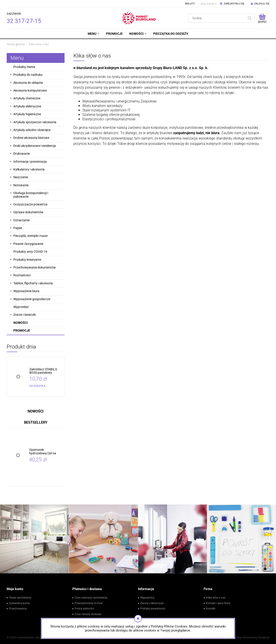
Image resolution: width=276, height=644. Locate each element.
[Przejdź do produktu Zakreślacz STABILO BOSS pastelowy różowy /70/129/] (46, 371)
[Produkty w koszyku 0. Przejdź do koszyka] (262, 18)
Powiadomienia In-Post (89, 603)
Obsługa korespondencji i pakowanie (31, 195)
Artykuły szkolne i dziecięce (32, 130)
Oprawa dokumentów (28, 212)
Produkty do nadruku (28, 75)
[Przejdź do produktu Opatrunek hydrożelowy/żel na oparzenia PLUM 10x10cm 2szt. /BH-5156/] (46, 452)
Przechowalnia (18, 609)
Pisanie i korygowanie (28, 244)
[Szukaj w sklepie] (217, 18)
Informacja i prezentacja (30, 162)
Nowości (20, 323)
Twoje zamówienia (20, 598)
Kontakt (211, 609)
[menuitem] (93, 34)
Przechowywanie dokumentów (35, 267)
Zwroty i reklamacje (152, 603)
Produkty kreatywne (27, 260)
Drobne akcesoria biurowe (31, 138)
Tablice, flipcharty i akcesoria (33, 283)
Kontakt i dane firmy (218, 603)
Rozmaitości (22, 275)
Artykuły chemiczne (27, 98)
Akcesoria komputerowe (30, 90)
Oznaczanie (21, 220)
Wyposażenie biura (26, 291)
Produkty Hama (24, 67)
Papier (18, 228)
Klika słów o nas (216, 598)
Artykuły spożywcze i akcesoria (35, 122)
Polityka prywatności (153, 609)
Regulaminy (147, 598)
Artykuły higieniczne (27, 114)
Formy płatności (84, 609)
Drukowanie (22, 154)
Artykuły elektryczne (27, 106)
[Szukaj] (250, 18)
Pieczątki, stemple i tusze (30, 236)
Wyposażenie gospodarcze (32, 299)
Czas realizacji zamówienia (91, 598)
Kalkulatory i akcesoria (29, 169)
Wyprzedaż (21, 307)
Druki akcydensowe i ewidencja (35, 146)
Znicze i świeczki (25, 315)
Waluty (190, 4)
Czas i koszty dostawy (88, 614)
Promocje (22, 330)
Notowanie (21, 185)
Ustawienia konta (19, 603)
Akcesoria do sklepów (28, 83)
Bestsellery (36, 422)
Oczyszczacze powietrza (30, 204)
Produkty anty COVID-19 (30, 252)
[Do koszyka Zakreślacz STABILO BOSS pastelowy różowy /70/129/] (37, 386)
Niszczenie (21, 177)
